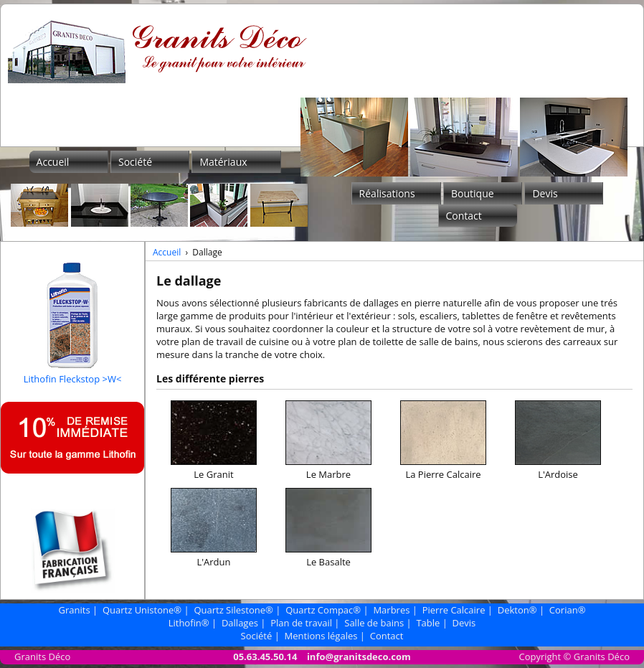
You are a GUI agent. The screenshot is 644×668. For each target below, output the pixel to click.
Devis (545, 193)
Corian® (568, 610)
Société (135, 162)
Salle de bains (374, 623)
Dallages (240, 623)
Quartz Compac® (323, 610)
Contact (464, 216)
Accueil (53, 162)
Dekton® (517, 610)
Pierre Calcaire (454, 610)
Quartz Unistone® (142, 610)
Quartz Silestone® (233, 610)
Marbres (391, 610)
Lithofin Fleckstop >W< (73, 372)
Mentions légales (321, 636)
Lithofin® (189, 623)
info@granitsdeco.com (359, 657)
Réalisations (387, 193)
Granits (75, 610)
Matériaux (223, 162)
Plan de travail (301, 623)
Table (428, 623)
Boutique (473, 193)
